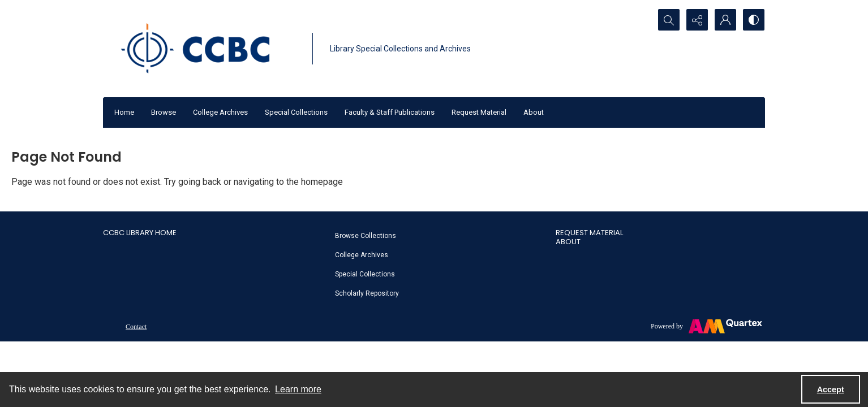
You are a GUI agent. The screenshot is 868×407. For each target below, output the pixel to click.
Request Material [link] (589, 233)
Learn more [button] (298, 389)
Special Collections (296, 112)
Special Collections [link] (365, 274)
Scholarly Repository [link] (367, 293)
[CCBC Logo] (205, 49)
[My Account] (725, 20)
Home (124, 112)
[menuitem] (440, 235)
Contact (136, 327)
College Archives (220, 112)
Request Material (479, 112)
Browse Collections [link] (366, 236)
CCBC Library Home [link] (140, 233)
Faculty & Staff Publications (390, 112)
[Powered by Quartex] (706, 326)
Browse (164, 112)
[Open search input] (669, 20)
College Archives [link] (362, 255)
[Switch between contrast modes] (754, 20)
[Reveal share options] (697, 20)
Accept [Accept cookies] (831, 389)
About (534, 112)
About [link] (568, 242)
